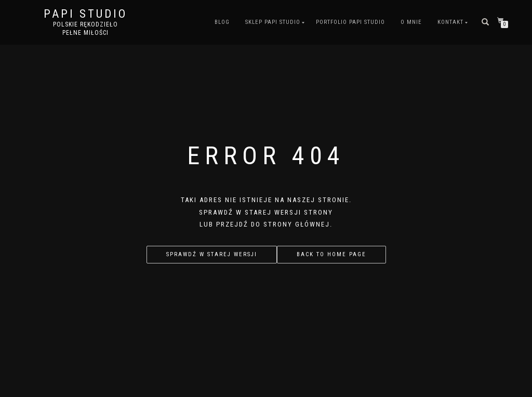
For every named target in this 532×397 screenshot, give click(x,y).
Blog (222, 22)
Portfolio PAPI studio (350, 22)
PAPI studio (85, 14)
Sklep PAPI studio (273, 22)
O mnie (411, 22)
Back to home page (331, 254)
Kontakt (450, 22)
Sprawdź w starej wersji (212, 254)
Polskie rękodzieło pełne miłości (85, 29)
